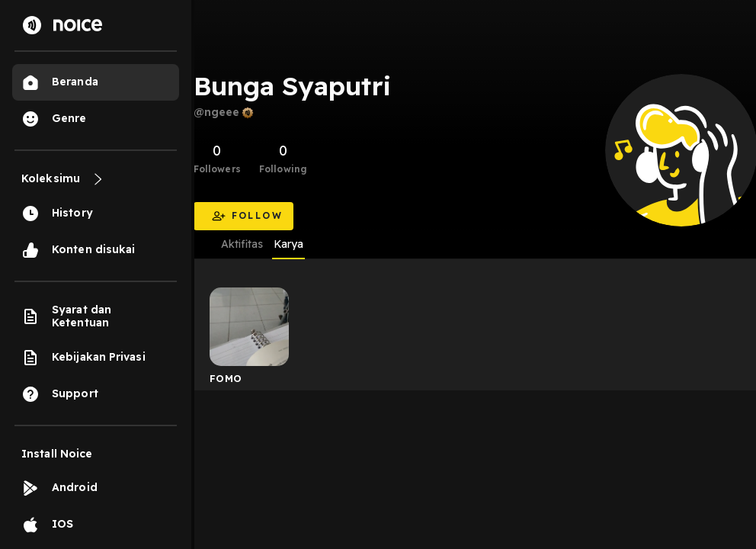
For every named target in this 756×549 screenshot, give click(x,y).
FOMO (226, 378)
